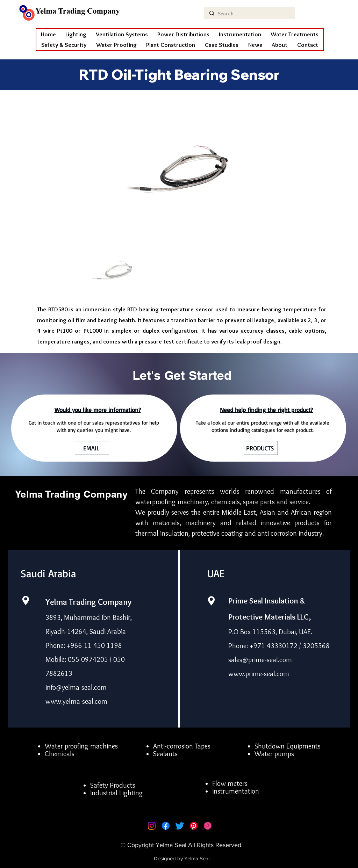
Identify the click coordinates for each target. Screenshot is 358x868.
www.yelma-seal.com (76, 701)
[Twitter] (180, 826)
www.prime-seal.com (259, 674)
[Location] (26, 601)
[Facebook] (166, 826)
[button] (116, 45)
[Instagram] (152, 826)
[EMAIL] (92, 448)
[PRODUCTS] (261, 448)
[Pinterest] (194, 826)
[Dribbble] (208, 826)
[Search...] (249, 14)
